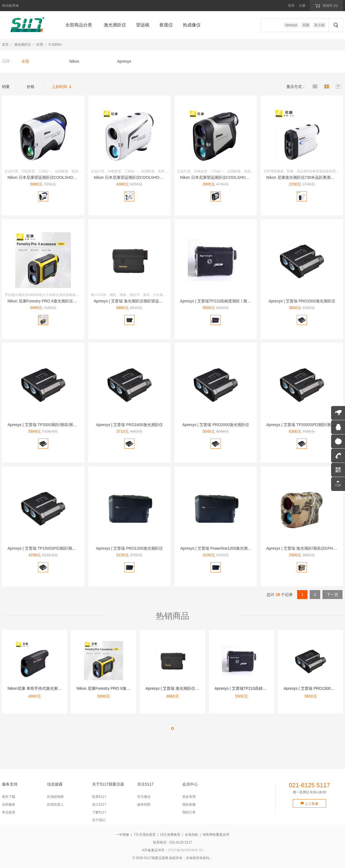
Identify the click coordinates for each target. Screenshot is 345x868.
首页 (5, 45)
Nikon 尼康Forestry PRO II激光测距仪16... (44, 301)
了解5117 (99, 812)
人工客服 (309, 804)
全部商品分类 (79, 25)
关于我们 (99, 820)
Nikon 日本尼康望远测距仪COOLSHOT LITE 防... (136, 177)
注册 (302, 6)
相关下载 (9, 797)
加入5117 (99, 805)
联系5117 (99, 797)
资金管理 (189, 797)
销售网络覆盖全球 (216, 835)
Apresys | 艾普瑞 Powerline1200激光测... (216, 548)
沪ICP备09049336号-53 (185, 850)
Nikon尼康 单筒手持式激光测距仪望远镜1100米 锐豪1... (56, 688)
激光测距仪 (23, 45)
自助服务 (9, 805)
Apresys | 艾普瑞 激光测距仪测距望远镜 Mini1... (135, 301)
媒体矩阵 (144, 805)
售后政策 (9, 812)
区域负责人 (55, 805)
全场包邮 (191, 835)
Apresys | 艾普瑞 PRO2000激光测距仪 (215, 425)
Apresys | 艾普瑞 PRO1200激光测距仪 (129, 548)
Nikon (74, 61)
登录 (291, 6)
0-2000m (55, 45)
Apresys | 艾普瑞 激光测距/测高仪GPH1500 (304, 548)
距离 (40, 45)
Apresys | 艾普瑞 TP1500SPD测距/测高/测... (46, 548)
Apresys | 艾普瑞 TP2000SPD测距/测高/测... (305, 425)
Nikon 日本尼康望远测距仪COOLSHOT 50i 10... (221, 177)
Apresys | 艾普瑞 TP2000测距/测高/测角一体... (48, 425)
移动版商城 (10, 6)
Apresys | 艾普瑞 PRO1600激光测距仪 (129, 425)
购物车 (326, 5)
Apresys (291, 25)
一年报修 (122, 835)
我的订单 (189, 812)
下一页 (332, 595)
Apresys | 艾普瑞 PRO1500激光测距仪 (302, 301)
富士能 (319, 25)
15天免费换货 (170, 835)
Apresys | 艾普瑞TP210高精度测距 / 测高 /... (218, 301)
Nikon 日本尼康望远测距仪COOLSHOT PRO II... (50, 177)
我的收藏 (189, 805)
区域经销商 (55, 797)
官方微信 (144, 797)
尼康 (306, 25)
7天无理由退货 (145, 835)
